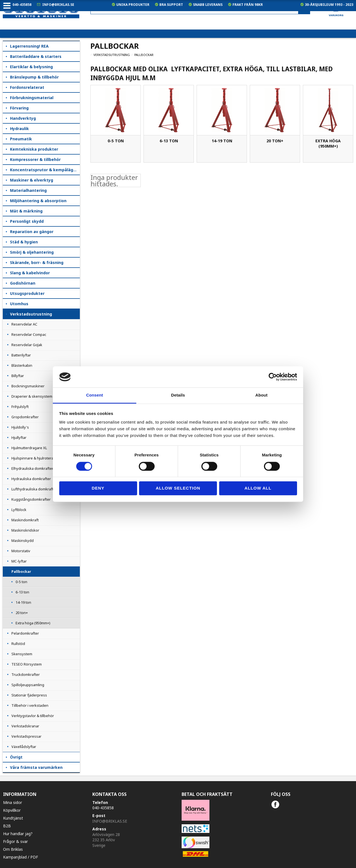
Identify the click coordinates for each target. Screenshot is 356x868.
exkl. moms (244, 25)
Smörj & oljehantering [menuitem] (32, 252)
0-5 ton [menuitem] (21, 582)
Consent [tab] (95, 395)
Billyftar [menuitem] (18, 376)
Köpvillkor (12, 810)
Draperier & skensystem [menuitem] (32, 396)
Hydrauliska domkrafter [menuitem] (31, 479)
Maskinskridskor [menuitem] (25, 530)
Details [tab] (178, 395)
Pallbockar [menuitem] (21, 571)
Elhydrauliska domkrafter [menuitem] (32, 468)
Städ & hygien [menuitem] (24, 242)
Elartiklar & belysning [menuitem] (31, 67)
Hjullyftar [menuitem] (19, 437)
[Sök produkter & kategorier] (200, 9)
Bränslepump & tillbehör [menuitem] (34, 77)
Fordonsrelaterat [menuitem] (27, 87)
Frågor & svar (15, 841)
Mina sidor (13, 802)
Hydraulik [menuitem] (19, 129)
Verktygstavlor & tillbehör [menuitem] (33, 716)
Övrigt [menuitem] (16, 757)
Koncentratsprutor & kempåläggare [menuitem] (45, 170)
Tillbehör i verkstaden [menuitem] (30, 705)
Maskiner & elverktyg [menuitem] (32, 180)
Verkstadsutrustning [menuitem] (31, 314)
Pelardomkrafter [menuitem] (25, 633)
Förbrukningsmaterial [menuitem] (32, 98)
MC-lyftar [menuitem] (19, 561)
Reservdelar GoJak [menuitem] (27, 345)
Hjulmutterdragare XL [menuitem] (29, 448)
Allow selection (178, 488)
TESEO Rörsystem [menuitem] (27, 664)
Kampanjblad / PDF (21, 857)
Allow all (258, 488)
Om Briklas (13, 849)
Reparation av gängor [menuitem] (32, 232)
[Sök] (304, 9)
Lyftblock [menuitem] (19, 510)
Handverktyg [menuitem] (23, 118)
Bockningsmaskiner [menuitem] (28, 386)
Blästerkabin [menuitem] (22, 365)
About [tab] (261, 395)
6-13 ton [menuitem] (22, 592)
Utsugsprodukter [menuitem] (27, 293)
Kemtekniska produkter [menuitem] (34, 149)
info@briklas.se (58, 5)
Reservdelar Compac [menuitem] (29, 334)
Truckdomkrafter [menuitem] (26, 674)
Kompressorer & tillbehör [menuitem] (35, 159)
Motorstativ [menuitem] (21, 551)
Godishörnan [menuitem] (23, 283)
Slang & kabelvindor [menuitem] (30, 273)
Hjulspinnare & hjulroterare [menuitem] (34, 458)
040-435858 (22, 5)
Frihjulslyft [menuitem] (20, 407)
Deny (98, 488)
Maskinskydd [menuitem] (23, 541)
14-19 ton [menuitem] (23, 602)
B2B (7, 826)
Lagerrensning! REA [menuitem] (29, 46)
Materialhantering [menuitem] (28, 190)
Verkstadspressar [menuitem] (26, 736)
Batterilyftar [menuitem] (21, 355)
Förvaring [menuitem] (19, 108)
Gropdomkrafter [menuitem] (25, 417)
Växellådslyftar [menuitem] (24, 747)
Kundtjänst (13, 818)
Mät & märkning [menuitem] (26, 211)
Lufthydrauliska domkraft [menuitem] (32, 489)
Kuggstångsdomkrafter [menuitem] (31, 499)
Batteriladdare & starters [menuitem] (36, 56)
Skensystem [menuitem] (22, 654)
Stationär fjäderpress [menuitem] (29, 695)
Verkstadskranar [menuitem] (25, 726)
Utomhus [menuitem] (19, 304)
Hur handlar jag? (18, 834)
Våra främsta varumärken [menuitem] (36, 767)
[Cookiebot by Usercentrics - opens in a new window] (273, 377)
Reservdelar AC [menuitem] (24, 324)
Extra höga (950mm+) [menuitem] (33, 623)
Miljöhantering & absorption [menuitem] (38, 201)
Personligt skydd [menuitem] (27, 221)
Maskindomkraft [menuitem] (25, 520)
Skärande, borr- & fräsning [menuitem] (37, 262)
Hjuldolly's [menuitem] (20, 427)
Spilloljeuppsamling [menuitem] (28, 685)
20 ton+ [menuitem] (22, 613)
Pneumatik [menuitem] (21, 139)
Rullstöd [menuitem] (18, 644)
